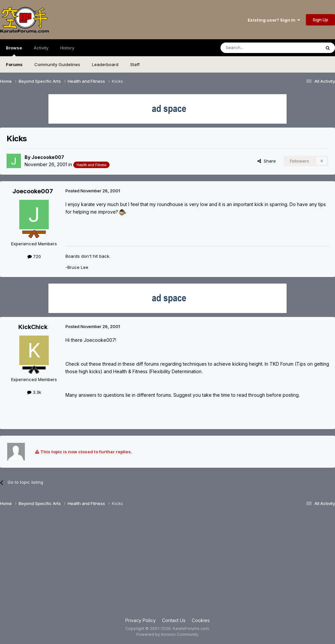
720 (34, 256)
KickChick (33, 327)
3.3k (34, 392)
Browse (14, 51)
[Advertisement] (167, 565)
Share (267, 161)
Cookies (201, 620)
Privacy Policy (141, 620)
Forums (14, 64)
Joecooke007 (48, 157)
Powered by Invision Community (167, 634)
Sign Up (320, 20)
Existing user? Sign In (274, 20)
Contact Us (174, 620)
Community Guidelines (57, 64)
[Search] (254, 48)
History (67, 48)
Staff (135, 64)
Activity (41, 48)
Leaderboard (105, 64)
